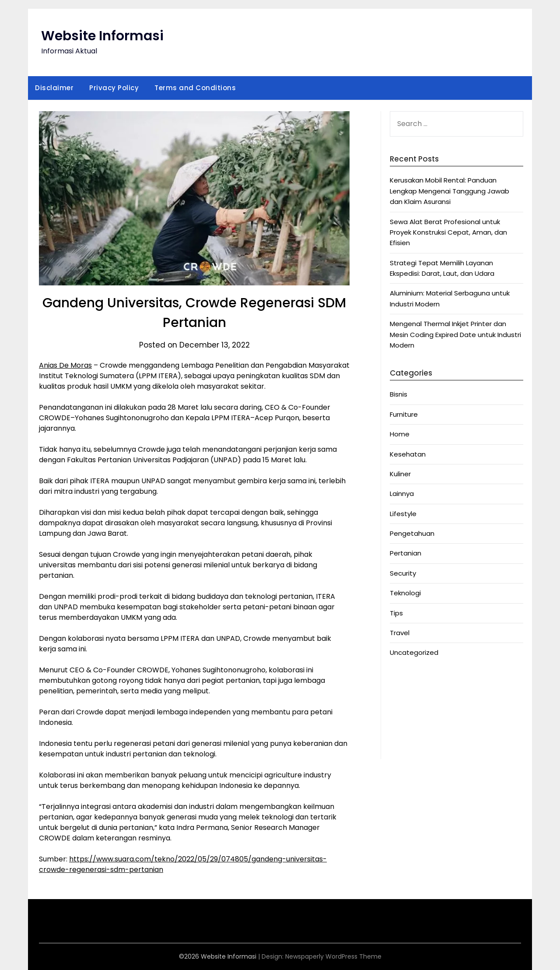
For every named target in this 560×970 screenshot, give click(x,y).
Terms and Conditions (195, 88)
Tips (396, 613)
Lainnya (402, 494)
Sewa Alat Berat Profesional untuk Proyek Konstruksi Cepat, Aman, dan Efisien (448, 232)
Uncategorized (414, 652)
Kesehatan (408, 454)
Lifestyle (403, 514)
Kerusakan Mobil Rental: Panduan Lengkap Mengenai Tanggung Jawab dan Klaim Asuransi (450, 191)
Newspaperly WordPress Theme (333, 956)
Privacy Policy (114, 88)
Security (403, 573)
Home (400, 434)
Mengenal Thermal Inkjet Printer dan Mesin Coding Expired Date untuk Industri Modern (455, 334)
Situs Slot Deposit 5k (423, 702)
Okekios (402, 745)
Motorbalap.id (412, 734)
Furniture (404, 414)
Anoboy (402, 681)
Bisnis (399, 394)
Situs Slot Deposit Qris (425, 713)
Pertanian (406, 553)
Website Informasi (102, 36)
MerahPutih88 (412, 691)
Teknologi (405, 593)
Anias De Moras (65, 365)
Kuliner (400, 474)
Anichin (401, 723)
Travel (400, 633)
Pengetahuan (412, 533)
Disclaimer (54, 88)
